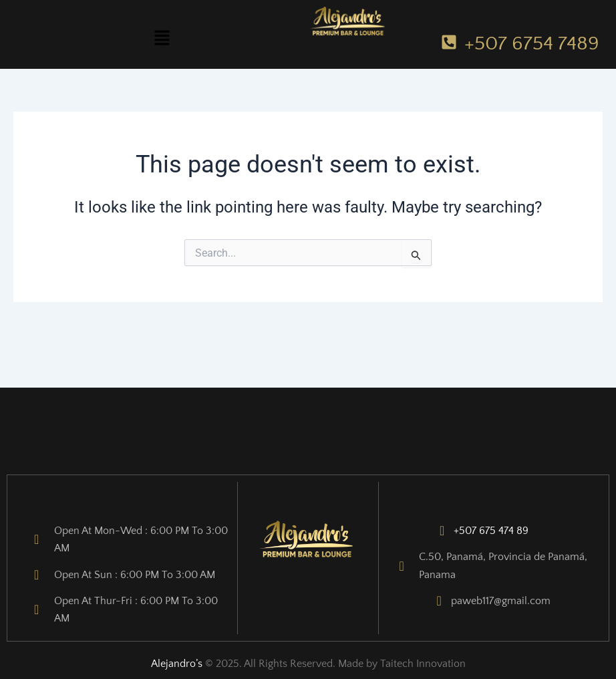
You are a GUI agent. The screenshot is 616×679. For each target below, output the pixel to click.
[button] (162, 39)
